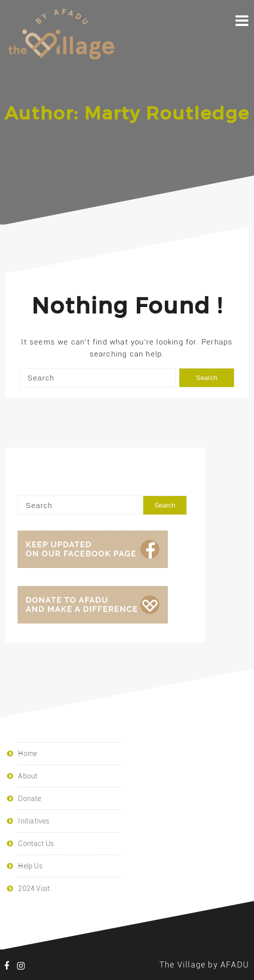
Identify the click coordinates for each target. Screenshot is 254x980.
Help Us (30, 866)
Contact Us (36, 843)
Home (28, 753)
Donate (30, 798)
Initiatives (34, 821)
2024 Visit (34, 888)
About (28, 776)
